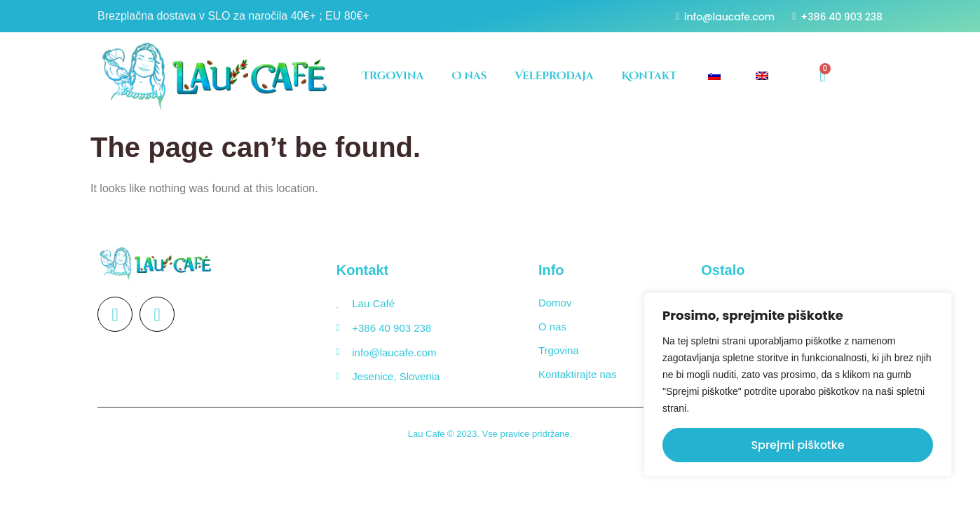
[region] (798, 385)
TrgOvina (393, 76)
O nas (469, 76)
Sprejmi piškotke (797, 445)
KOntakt (649, 76)
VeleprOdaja (554, 76)
